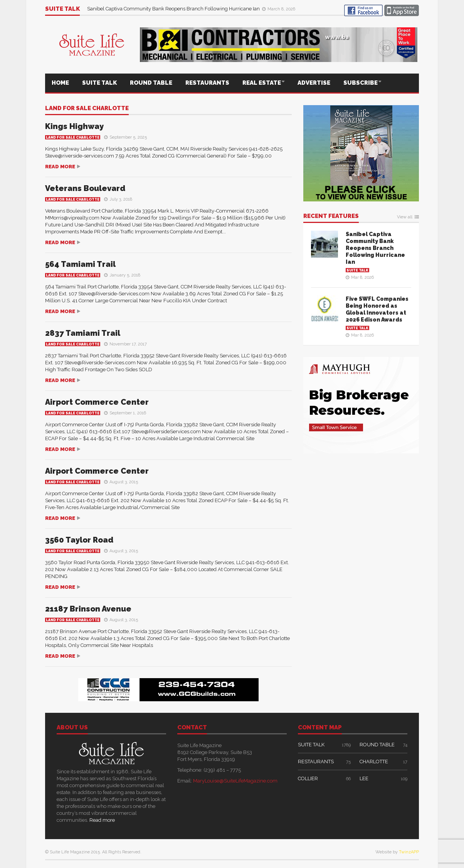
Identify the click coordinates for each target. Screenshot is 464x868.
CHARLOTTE (374, 762)
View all (405, 217)
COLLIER (308, 778)
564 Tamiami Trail (80, 264)
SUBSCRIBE (361, 83)
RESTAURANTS (207, 83)
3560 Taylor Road (79, 540)
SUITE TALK (99, 83)
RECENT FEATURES (331, 216)
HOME (60, 83)
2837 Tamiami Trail (83, 333)
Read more (60, 167)
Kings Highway (74, 126)
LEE (364, 778)
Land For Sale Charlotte (87, 109)
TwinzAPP (409, 852)
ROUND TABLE (151, 83)
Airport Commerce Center (97, 402)
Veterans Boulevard (85, 188)
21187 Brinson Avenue (88, 609)
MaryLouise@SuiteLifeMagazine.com (235, 781)
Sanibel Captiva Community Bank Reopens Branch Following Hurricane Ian (174, 9)
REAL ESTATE (262, 83)
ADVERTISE (314, 83)
